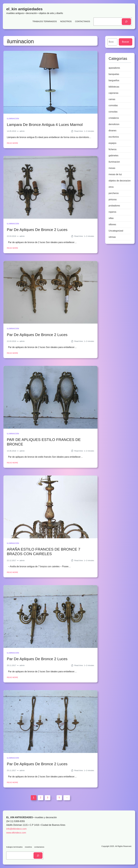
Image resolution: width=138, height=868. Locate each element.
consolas (113, 112)
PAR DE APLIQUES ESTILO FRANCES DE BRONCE (44, 442)
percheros (114, 193)
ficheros (113, 149)
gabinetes (114, 156)
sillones (112, 224)
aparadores (114, 68)
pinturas (113, 199)
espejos (112, 143)
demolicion (114, 124)
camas (112, 99)
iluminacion (13, 119)
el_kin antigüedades (24, 9)
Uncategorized (116, 231)
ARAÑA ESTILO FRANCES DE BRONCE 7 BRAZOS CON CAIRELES (44, 552)
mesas (112, 168)
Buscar (126, 42)
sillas (111, 218)
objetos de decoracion (120, 181)
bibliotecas (114, 87)
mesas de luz (115, 174)
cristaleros (114, 118)
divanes (112, 131)
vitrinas (112, 237)
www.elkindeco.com (16, 833)
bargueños (114, 80)
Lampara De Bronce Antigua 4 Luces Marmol (45, 125)
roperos (112, 212)
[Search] (126, 22)
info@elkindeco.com (16, 829)
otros (111, 187)
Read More (12, 143)
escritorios (114, 137)
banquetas (114, 74)
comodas (113, 105)
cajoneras (114, 93)
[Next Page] (67, 798)
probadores (114, 206)
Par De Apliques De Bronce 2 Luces (37, 230)
